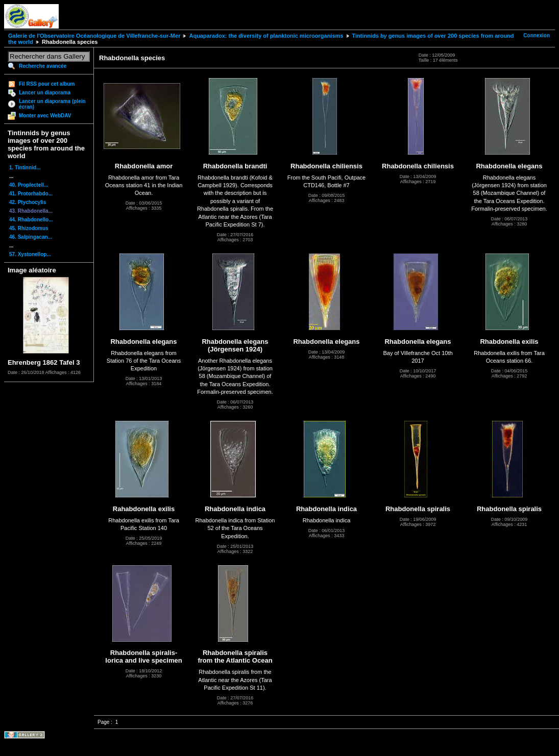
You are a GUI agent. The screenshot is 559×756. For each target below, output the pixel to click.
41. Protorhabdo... (31, 194)
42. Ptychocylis (28, 202)
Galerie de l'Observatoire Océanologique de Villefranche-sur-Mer (94, 36)
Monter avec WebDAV (45, 116)
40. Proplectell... (29, 185)
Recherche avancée (43, 66)
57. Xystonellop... (30, 254)
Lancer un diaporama (45, 93)
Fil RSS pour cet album (47, 84)
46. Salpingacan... (31, 237)
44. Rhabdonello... (31, 220)
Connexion (537, 35)
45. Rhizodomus (29, 228)
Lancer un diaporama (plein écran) (52, 104)
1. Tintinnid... (25, 168)
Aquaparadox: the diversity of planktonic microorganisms (266, 36)
